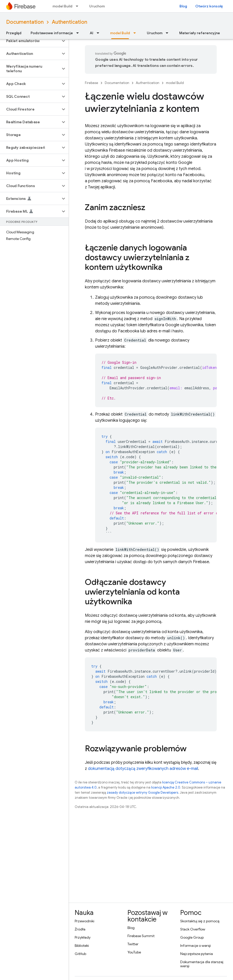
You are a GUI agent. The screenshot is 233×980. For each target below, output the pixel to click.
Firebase (92, 83)
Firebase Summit (141, 936)
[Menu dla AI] (99, 33)
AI (92, 33)
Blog (183, 6)
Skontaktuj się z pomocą (200, 921)
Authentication (69, 22)
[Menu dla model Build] (79, 6)
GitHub (80, 954)
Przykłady (83, 937)
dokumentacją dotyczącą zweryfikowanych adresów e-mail (143, 769)
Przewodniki (85, 921)
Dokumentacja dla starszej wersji (202, 964)
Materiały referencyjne (200, 33)
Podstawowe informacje (52, 33)
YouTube (134, 952)
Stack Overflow (193, 929)
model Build (62, 6)
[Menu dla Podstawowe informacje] (79, 33)
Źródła (80, 929)
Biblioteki (82, 946)
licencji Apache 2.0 (166, 787)
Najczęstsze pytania (197, 954)
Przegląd (14, 33)
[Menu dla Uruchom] (169, 33)
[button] (30, 41)
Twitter (133, 944)
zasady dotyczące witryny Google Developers (143, 793)
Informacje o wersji (196, 946)
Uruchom (97, 6)
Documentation (25, 22)
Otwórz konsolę (209, 6)
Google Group (192, 937)
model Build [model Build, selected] (120, 33)
